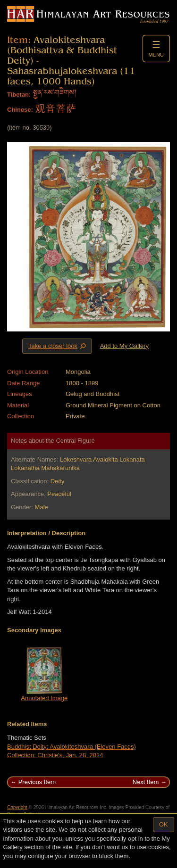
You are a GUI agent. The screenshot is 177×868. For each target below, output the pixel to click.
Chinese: (20, 110)
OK (164, 824)
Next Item (146, 782)
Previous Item (37, 782)
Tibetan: (19, 95)
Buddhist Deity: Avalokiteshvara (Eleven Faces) (72, 747)
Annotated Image (44, 698)
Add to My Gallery (124, 346)
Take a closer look (58, 346)
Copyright (17, 807)
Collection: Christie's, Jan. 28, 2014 (55, 755)
